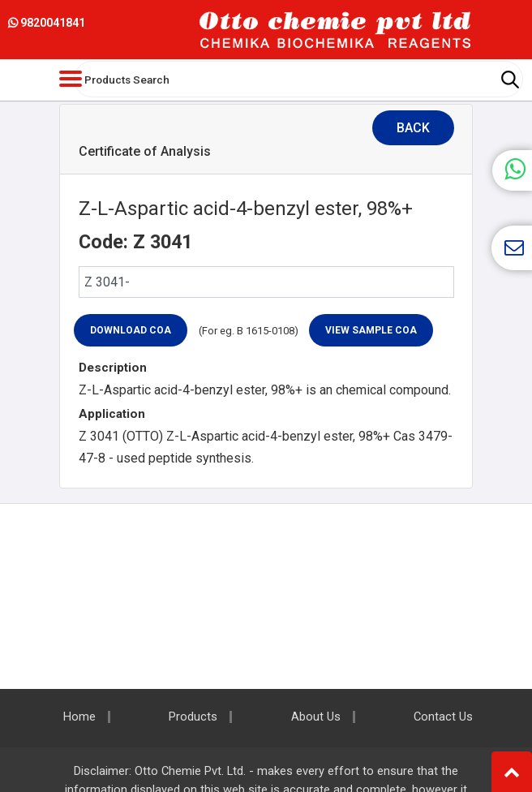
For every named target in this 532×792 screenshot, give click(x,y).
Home (79, 717)
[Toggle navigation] (71, 79)
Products (193, 717)
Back (413, 128)
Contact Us (443, 717)
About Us (316, 717)
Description (113, 368)
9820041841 (47, 23)
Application (112, 414)
